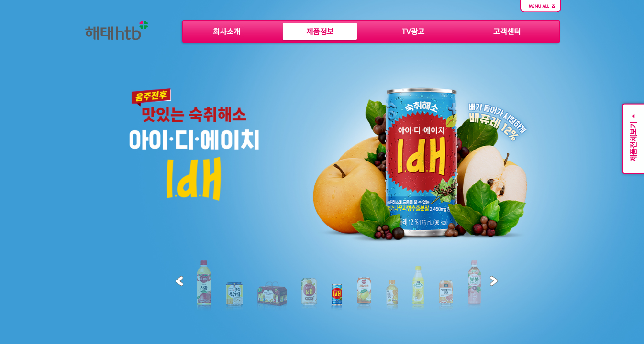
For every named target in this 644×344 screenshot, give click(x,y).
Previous (179, 281)
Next (494, 281)
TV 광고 (414, 31)
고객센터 (508, 31)
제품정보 (320, 31)
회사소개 (226, 31)
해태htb (116, 35)
